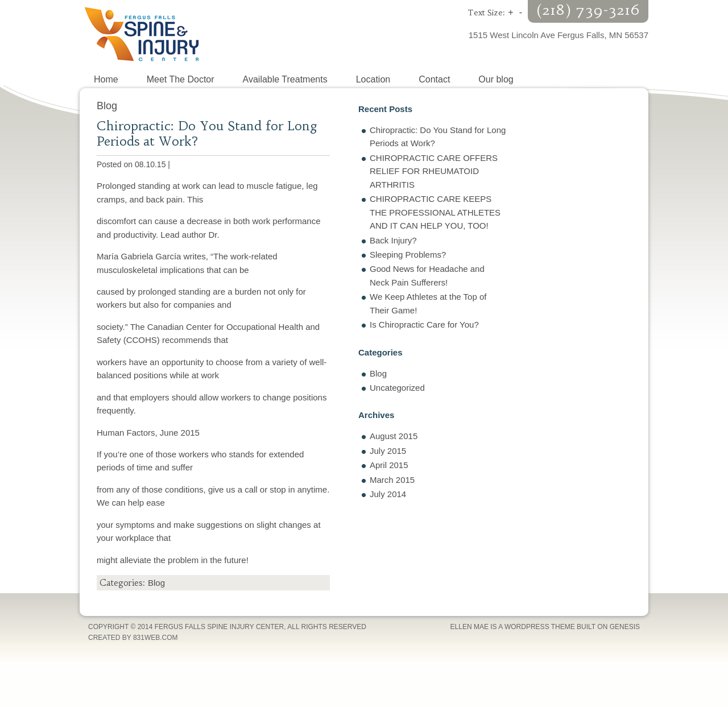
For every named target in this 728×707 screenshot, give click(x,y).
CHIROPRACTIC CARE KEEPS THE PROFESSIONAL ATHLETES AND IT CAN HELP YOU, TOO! (435, 212)
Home (106, 79)
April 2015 (389, 465)
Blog (156, 583)
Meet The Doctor (181, 79)
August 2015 (394, 436)
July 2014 (388, 494)
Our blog (496, 79)
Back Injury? (393, 240)
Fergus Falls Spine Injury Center (222, 34)
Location (373, 79)
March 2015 (392, 480)
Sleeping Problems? (408, 255)
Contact (434, 79)
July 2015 (388, 451)
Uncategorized (397, 388)
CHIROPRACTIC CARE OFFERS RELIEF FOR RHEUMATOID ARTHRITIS (434, 171)
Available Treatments (285, 79)
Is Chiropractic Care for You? (424, 324)
